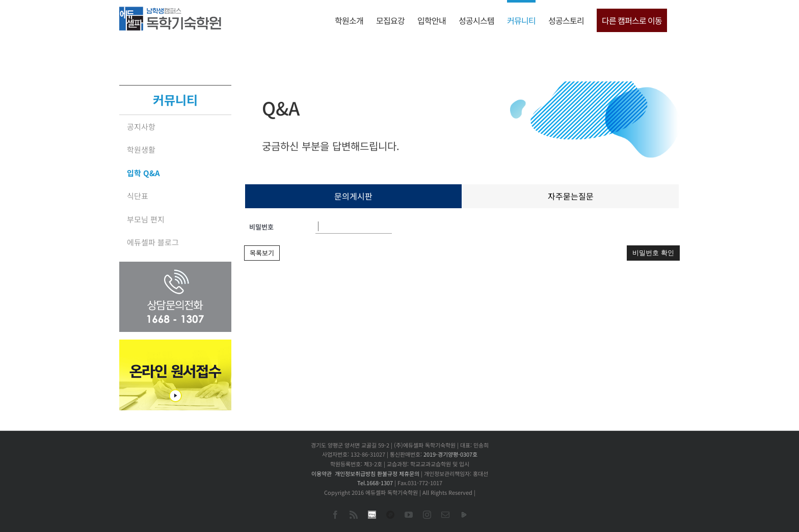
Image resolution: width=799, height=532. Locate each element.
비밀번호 (261, 227)
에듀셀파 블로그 (153, 242)
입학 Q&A (143, 173)
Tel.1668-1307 (375, 483)
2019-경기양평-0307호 (450, 454)
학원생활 (141, 149)
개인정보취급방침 (355, 473)
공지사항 (141, 127)
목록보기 (262, 253)
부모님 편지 (146, 219)
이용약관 (322, 473)
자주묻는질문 (571, 196)
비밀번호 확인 (653, 253)
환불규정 (387, 473)
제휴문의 (409, 473)
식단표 (138, 196)
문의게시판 (353, 196)
